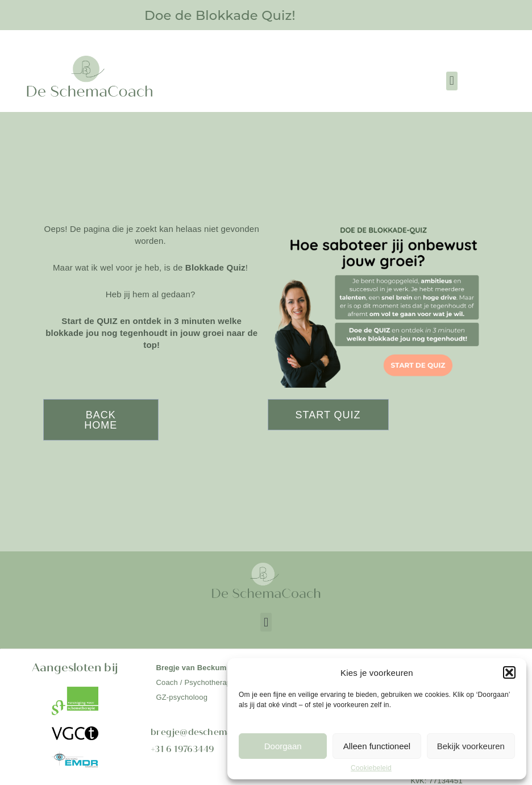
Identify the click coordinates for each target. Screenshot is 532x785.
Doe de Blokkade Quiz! (220, 15)
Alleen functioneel (377, 746)
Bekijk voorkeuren (471, 746)
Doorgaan (283, 746)
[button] (509, 672)
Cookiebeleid (371, 768)
